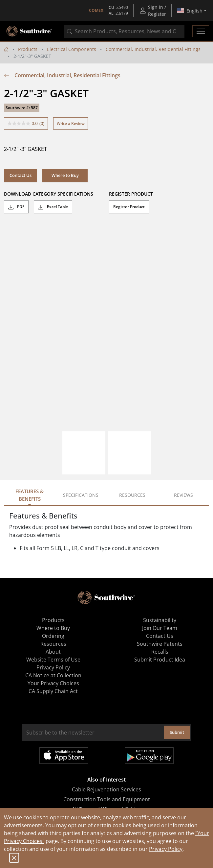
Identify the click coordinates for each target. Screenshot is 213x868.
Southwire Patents (160, 644)
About (53, 652)
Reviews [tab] (183, 495)
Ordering (53, 636)
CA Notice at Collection (53, 675)
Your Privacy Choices (53, 683)
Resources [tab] (132, 495)
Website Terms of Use (53, 660)
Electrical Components (72, 49)
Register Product (129, 207)
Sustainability (160, 620)
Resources (53, 644)
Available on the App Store (64, 756)
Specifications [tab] (81, 495)
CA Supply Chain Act (53, 691)
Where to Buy (65, 175)
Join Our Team (160, 628)
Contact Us (21, 175)
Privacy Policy (166, 849)
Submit (177, 732)
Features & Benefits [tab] (30, 495)
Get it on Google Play (149, 756)
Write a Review (71, 123)
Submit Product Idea (160, 660)
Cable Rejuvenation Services (106, 789)
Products (28, 49)
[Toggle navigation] (201, 31)
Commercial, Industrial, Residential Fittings (153, 49)
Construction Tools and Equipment (107, 799)
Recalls (160, 652)
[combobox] (124, 31)
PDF (16, 207)
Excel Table (53, 207)
